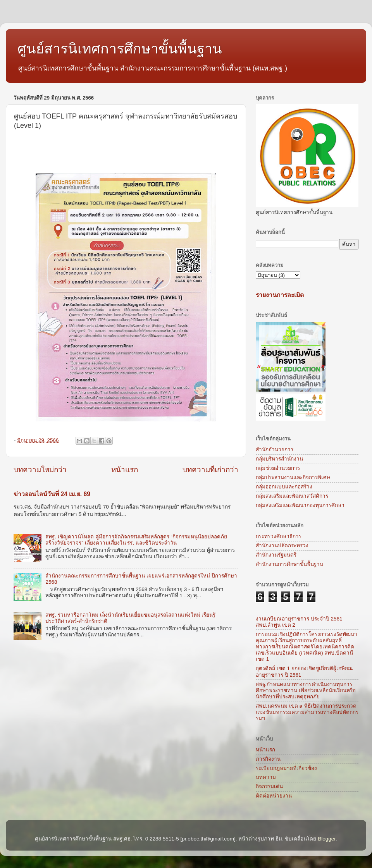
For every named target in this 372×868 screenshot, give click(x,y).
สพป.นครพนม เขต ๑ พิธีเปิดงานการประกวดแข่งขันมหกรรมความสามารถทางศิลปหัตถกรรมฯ (307, 712)
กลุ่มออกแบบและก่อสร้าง (284, 487)
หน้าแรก (125, 470)
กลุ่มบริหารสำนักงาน (279, 459)
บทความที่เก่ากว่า (210, 470)
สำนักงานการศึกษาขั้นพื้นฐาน (289, 564)
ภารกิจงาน (268, 759)
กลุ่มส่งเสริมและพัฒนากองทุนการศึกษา (300, 505)
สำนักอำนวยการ (275, 449)
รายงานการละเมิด (280, 295)
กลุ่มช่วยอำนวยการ (278, 468)
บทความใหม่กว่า (40, 470)
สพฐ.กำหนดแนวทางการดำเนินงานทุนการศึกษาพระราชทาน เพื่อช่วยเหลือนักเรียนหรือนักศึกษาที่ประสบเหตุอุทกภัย (306, 690)
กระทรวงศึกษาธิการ (279, 536)
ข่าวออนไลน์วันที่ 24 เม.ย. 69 (52, 494)
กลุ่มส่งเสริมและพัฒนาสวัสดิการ (292, 496)
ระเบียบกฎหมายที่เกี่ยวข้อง (286, 768)
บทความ (266, 777)
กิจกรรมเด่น (269, 786)
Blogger (327, 839)
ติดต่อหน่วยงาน (274, 796)
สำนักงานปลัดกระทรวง (282, 546)
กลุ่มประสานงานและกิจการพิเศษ (293, 477)
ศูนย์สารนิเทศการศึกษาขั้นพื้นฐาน (120, 49)
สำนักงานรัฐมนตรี (276, 555)
